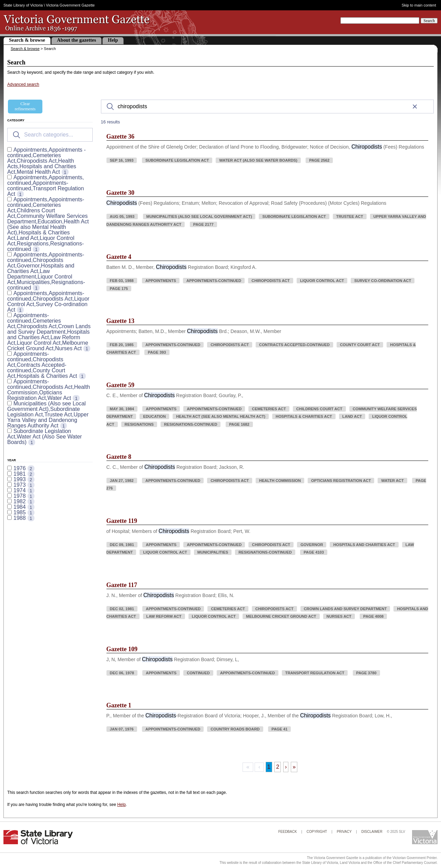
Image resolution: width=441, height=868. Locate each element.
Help (113, 40)
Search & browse (27, 40)
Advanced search (23, 84)
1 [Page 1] (269, 767)
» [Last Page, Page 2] (294, 767)
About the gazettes (76, 40)
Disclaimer (372, 832)
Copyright (317, 832)
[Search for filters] (50, 135)
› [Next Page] (286, 767)
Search (429, 21)
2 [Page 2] (278, 767)
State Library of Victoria (23, 5)
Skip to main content (419, 5)
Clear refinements (25, 106)
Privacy (344, 832)
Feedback (288, 832)
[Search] (267, 107)
